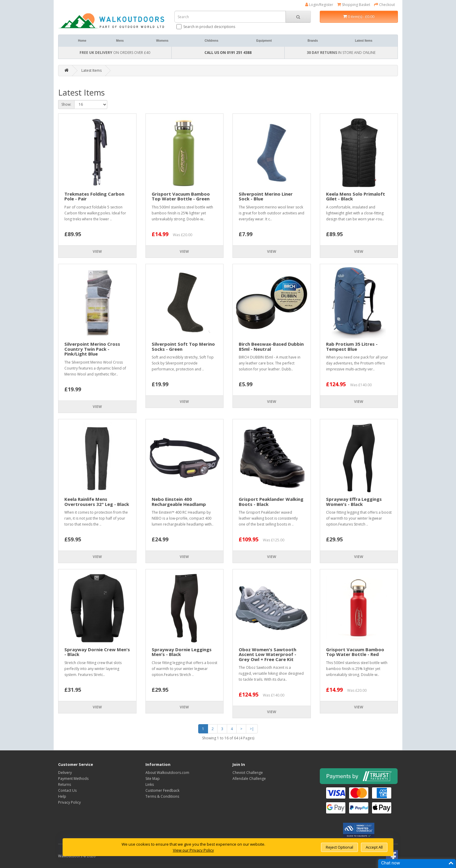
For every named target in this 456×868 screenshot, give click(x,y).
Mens (120, 41)
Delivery (65, 773)
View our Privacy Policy (193, 850)
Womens (162, 41)
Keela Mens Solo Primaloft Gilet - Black (356, 196)
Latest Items (364, 41)
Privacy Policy (69, 802)
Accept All (374, 847)
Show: (66, 104)
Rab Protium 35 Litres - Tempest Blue (352, 346)
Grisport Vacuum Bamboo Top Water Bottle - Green (181, 196)
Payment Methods (73, 779)
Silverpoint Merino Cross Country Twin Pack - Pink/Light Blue (92, 349)
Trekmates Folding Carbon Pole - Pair (94, 196)
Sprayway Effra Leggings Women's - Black (354, 502)
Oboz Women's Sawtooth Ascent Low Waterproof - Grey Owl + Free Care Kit (267, 654)
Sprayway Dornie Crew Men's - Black (97, 652)
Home (82, 41)
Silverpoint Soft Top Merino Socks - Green (183, 346)
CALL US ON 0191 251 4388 (228, 53)
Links (150, 784)
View (97, 251)
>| (252, 729)
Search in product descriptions (206, 27)
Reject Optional (339, 847)
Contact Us (67, 790)
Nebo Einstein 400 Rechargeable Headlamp (179, 502)
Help (62, 796)
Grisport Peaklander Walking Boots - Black (271, 502)
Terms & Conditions (162, 796)
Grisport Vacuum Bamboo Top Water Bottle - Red (355, 652)
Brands (313, 41)
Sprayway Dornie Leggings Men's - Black (182, 652)
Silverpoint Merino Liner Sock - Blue (266, 196)
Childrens (211, 41)
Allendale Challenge (249, 779)
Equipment (264, 41)
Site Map (153, 779)
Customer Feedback (162, 790)
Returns (65, 784)
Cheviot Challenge (248, 773)
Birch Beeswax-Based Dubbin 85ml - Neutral (271, 346)
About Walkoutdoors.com (167, 773)
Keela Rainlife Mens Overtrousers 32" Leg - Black (97, 502)
